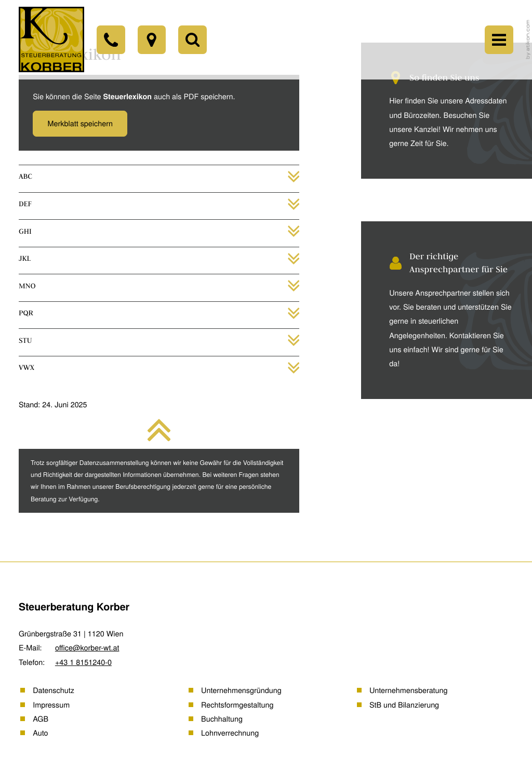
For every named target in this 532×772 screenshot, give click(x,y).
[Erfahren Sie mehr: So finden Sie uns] (437, 111)
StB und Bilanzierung (404, 705)
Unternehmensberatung (409, 690)
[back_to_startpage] (54, 42)
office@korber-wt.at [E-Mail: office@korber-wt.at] (87, 648)
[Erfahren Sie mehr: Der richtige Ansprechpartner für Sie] (437, 310)
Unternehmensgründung (241, 690)
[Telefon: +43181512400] (118, 42)
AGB (41, 719)
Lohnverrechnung (230, 733)
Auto (40, 733)
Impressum (51, 705)
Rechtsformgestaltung (237, 705)
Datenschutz (54, 690)
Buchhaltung (222, 719)
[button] (80, 124)
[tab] (159, 176)
